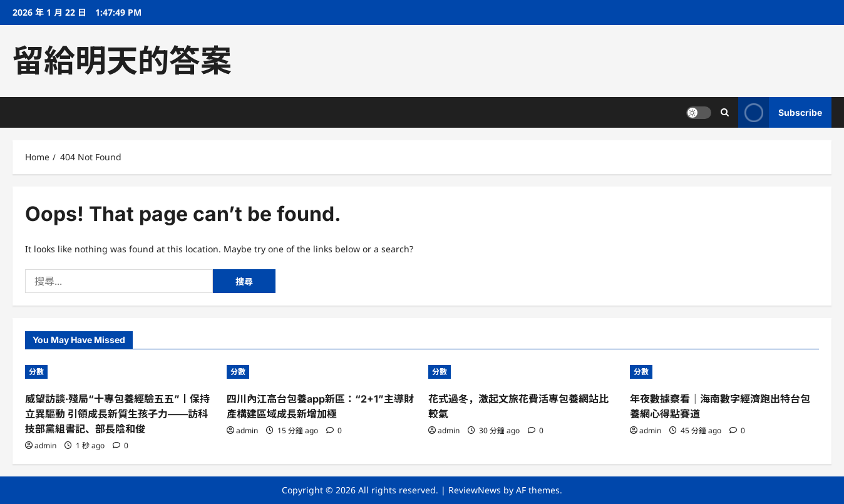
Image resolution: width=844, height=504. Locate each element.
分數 (36, 372)
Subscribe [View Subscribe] (780, 112)
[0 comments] (121, 445)
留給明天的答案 (122, 61)
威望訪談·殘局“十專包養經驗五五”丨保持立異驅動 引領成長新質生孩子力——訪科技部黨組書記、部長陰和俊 (117, 414)
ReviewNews (475, 490)
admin (45, 445)
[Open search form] (725, 112)
